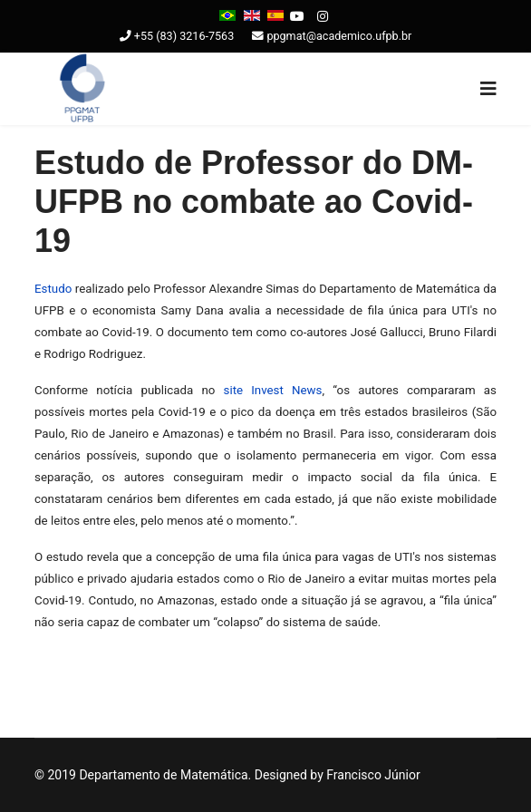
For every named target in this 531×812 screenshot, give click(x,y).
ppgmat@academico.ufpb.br (339, 36)
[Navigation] (488, 89)
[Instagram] (323, 16)
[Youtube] (297, 16)
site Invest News (273, 390)
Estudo (53, 289)
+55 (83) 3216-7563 (184, 36)
